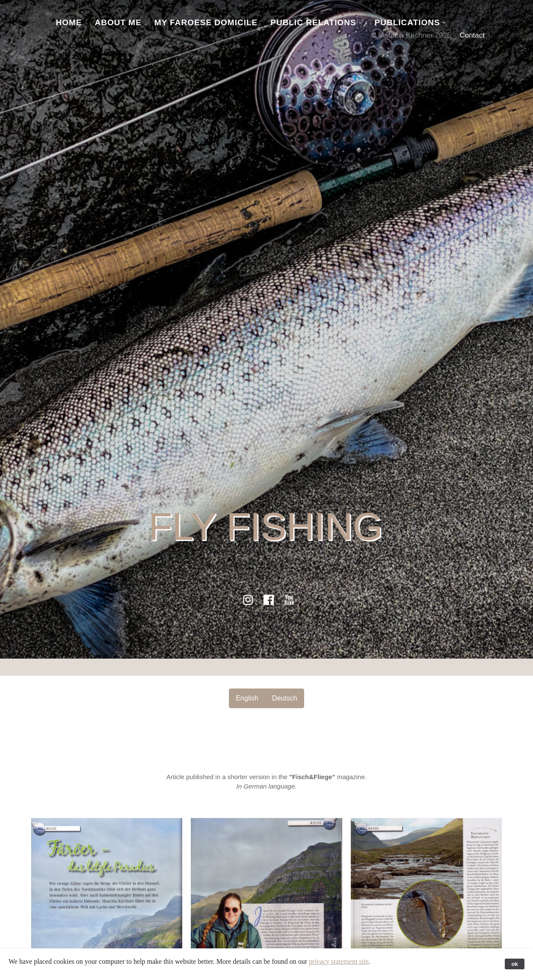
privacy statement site (339, 961)
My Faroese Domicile (206, 22)
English (247, 698)
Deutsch (285, 698)
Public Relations (313, 22)
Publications (407, 22)
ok (515, 964)
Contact (472, 35)
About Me (118, 22)
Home (69, 22)
